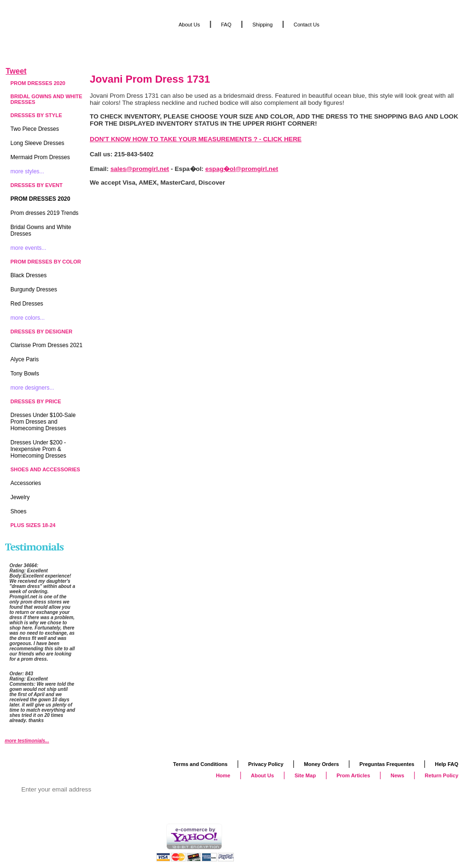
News (398, 775)
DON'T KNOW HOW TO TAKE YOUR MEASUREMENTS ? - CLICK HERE (196, 139)
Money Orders (321, 764)
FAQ (226, 25)
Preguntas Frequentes (387, 764)
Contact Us (307, 25)
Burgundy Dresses (34, 289)
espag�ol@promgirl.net (242, 169)
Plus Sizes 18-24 (33, 525)
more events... (28, 248)
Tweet (16, 71)
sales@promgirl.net (140, 169)
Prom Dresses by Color (46, 262)
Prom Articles (353, 775)
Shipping (262, 25)
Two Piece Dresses (35, 129)
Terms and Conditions (200, 764)
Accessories (26, 483)
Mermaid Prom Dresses (40, 157)
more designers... (32, 388)
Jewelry (20, 497)
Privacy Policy (266, 764)
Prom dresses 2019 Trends (44, 213)
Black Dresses (29, 275)
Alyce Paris (25, 359)
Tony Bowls (25, 374)
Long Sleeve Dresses (37, 143)
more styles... (27, 171)
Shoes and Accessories (45, 469)
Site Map (305, 775)
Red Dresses (27, 304)
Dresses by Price (36, 401)
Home (223, 775)
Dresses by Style (36, 115)
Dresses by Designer (41, 332)
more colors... (28, 318)
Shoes (18, 511)
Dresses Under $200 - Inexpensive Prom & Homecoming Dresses (38, 449)
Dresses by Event (36, 185)
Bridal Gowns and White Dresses (46, 99)
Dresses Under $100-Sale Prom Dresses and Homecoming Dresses (43, 422)
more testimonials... (27, 741)
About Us (189, 25)
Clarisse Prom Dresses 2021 (47, 345)
